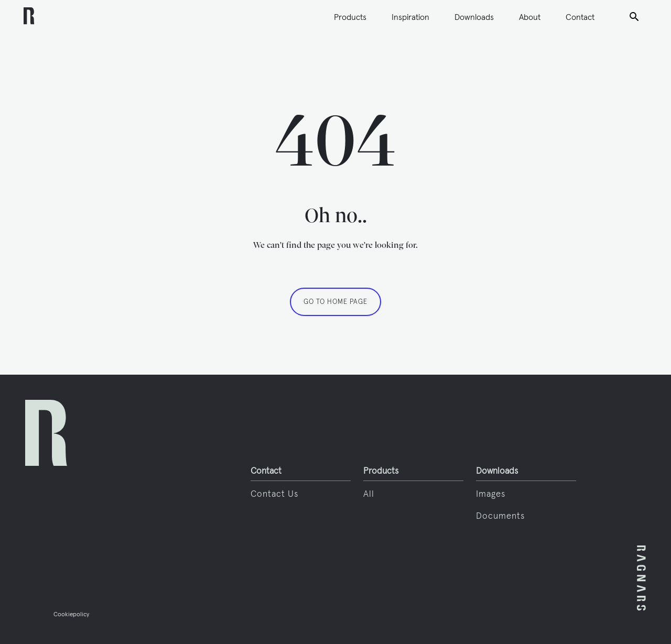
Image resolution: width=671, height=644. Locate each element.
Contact (580, 17)
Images (491, 494)
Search (634, 16)
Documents (500, 516)
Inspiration (410, 17)
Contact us (274, 494)
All (369, 494)
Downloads (474, 17)
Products (350, 17)
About (530, 17)
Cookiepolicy (71, 614)
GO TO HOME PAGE (335, 302)
